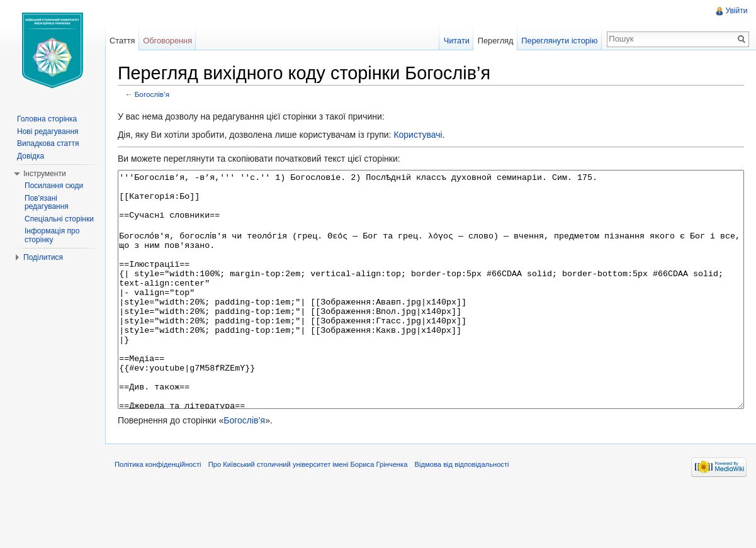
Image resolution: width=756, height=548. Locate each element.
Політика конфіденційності (167, 519)
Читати (454, 41)
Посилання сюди (54, 186)
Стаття (128, 41)
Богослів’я (161, 96)
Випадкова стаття (48, 143)
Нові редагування (48, 131)
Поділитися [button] (43, 257)
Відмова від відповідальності (471, 519)
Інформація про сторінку (52, 235)
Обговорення (174, 41)
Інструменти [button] (45, 174)
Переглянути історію (557, 41)
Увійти (735, 11)
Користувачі (426, 137)
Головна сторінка (47, 119)
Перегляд (493, 41)
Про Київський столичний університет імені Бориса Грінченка (317, 519)
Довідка (31, 156)
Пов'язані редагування (47, 203)
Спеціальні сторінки (59, 219)
